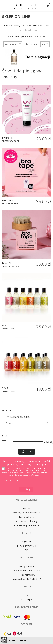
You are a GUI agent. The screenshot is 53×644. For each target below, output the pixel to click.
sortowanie (40, 36)
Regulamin (27, 542)
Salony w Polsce (26, 566)
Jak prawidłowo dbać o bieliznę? (26, 579)
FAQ (27, 550)
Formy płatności (26, 517)
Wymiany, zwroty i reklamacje (26, 513)
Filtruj (27, 452)
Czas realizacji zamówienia (26, 525)
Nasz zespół (27, 600)
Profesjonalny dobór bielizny (27, 571)
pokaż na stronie (31, 44)
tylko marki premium (17, 417)
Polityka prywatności (26, 546)
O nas (27, 595)
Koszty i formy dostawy (26, 521)
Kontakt (26, 508)
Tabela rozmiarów (27, 575)
